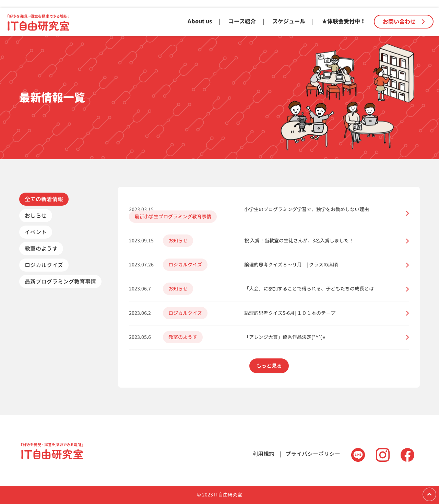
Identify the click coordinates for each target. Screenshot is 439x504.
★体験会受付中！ (344, 21)
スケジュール (289, 21)
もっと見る (269, 366)
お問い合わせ (404, 22)
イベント (36, 232)
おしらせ (36, 216)
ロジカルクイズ (44, 265)
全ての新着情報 (44, 199)
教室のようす (41, 249)
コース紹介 (242, 21)
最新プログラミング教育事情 (60, 282)
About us (200, 21)
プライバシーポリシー (313, 454)
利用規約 (263, 454)
